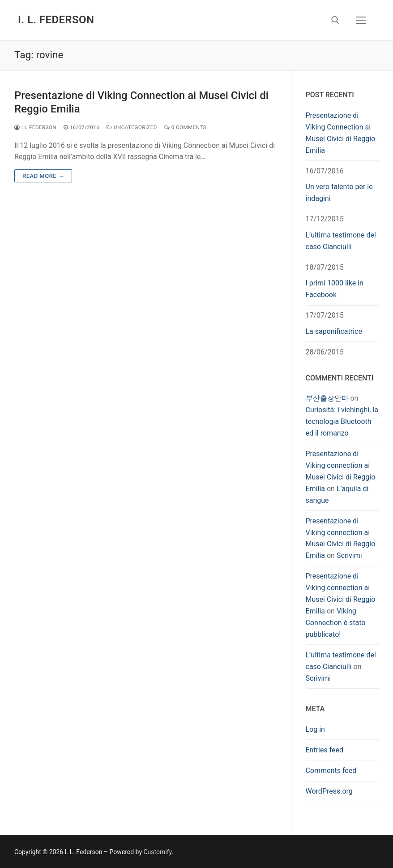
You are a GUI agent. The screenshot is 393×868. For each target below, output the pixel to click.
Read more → (43, 176)
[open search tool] (335, 20)
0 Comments (185, 127)
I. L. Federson (56, 20)
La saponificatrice (334, 331)
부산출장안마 (327, 398)
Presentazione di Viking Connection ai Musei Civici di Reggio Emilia (141, 102)
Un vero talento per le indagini (339, 192)
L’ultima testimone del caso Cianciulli (341, 241)
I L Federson (35, 127)
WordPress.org (329, 791)
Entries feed (325, 750)
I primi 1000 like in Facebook (335, 289)
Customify (158, 852)
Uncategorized (132, 127)
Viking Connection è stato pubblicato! (336, 623)
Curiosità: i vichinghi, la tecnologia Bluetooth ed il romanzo (342, 421)
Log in (315, 729)
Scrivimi (349, 555)
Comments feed (331, 771)
